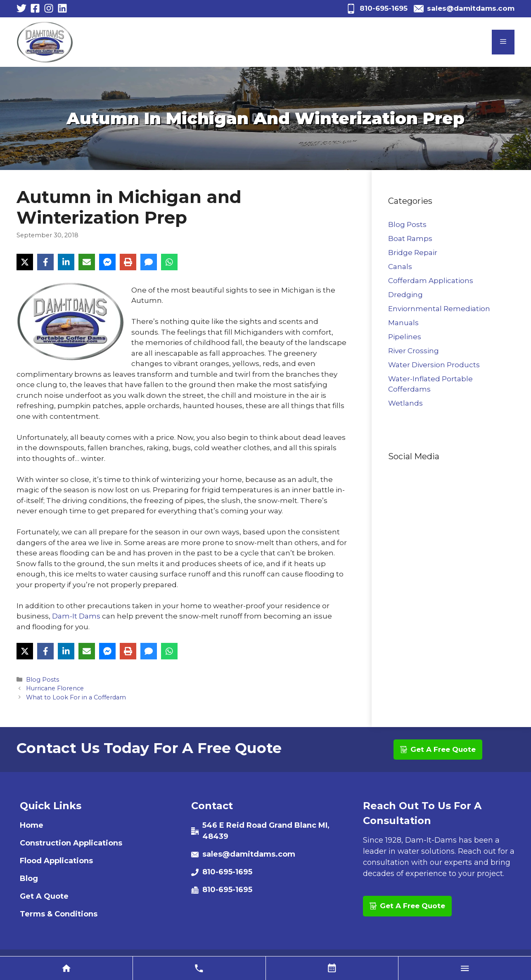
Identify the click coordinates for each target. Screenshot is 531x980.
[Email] (87, 262)
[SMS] (149, 262)
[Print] (128, 262)
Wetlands (405, 403)
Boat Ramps (410, 239)
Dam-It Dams (76, 616)
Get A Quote (44, 896)
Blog (29, 878)
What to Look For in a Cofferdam (76, 697)
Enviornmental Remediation (439, 309)
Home (32, 825)
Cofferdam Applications (431, 281)
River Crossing (414, 351)
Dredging (405, 295)
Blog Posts (43, 680)
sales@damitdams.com (471, 8)
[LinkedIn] (66, 262)
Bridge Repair (413, 253)
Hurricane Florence (55, 688)
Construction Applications (71, 843)
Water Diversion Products (434, 365)
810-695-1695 (384, 8)
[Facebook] (45, 262)
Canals (400, 267)
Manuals (403, 323)
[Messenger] (107, 262)
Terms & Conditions (59, 914)
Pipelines (405, 337)
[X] (25, 262)
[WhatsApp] (169, 262)
